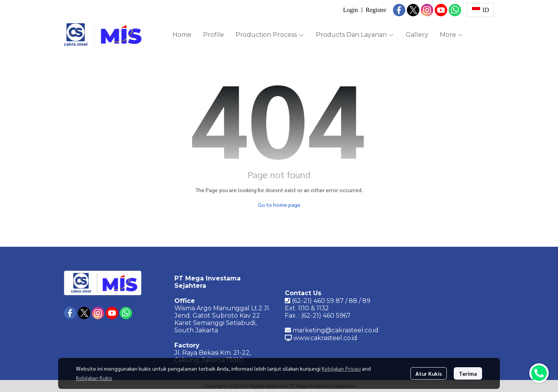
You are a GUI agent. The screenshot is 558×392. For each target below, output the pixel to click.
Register (376, 10)
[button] (480, 10)
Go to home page (279, 205)
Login (350, 10)
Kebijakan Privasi (341, 368)
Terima (468, 373)
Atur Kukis (429, 373)
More (452, 35)
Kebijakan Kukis (94, 378)
